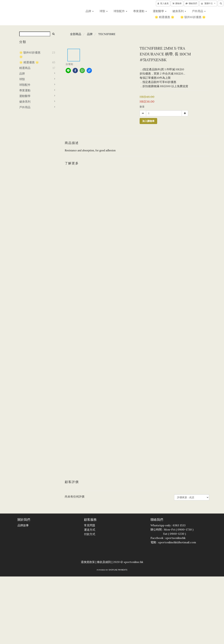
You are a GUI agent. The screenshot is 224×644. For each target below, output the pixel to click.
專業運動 (140, 11)
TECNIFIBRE (107, 34)
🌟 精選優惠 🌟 (164, 17)
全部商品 (76, 34)
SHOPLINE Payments (118, 570)
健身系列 (179, 11)
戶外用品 (199, 11)
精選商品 (25, 68)
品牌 (90, 11)
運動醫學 (160, 11)
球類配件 (120, 11)
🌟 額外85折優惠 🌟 (193, 17)
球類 (104, 11)
